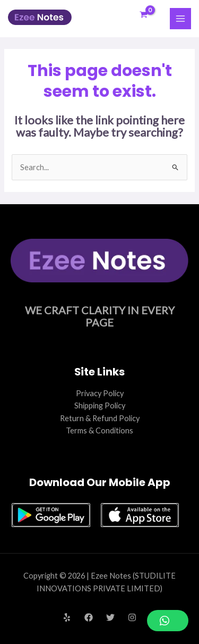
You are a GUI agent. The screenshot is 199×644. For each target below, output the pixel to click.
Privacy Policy (100, 393)
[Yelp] (67, 617)
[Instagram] (132, 617)
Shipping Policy (100, 405)
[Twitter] (110, 617)
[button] (168, 621)
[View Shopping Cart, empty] (144, 15)
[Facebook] (89, 617)
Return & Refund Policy (100, 418)
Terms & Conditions (99, 430)
